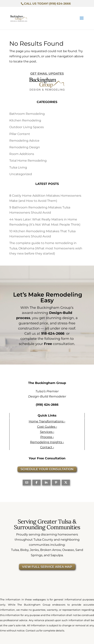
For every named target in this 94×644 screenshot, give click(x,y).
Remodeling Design (25, 147)
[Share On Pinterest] (56, 483)
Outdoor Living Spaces (27, 127)
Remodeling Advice (24, 141)
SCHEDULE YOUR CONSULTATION (47, 469)
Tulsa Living (18, 167)
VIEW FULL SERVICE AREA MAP (47, 567)
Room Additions (22, 154)
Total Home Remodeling (28, 161)
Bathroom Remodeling (27, 114)
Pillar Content (20, 134)
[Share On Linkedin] (46, 483)
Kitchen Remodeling (25, 120)
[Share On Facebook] (36, 483)
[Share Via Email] (27, 483)
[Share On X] (66, 483)
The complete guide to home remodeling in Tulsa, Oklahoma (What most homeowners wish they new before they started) (46, 248)
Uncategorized (21, 174)
